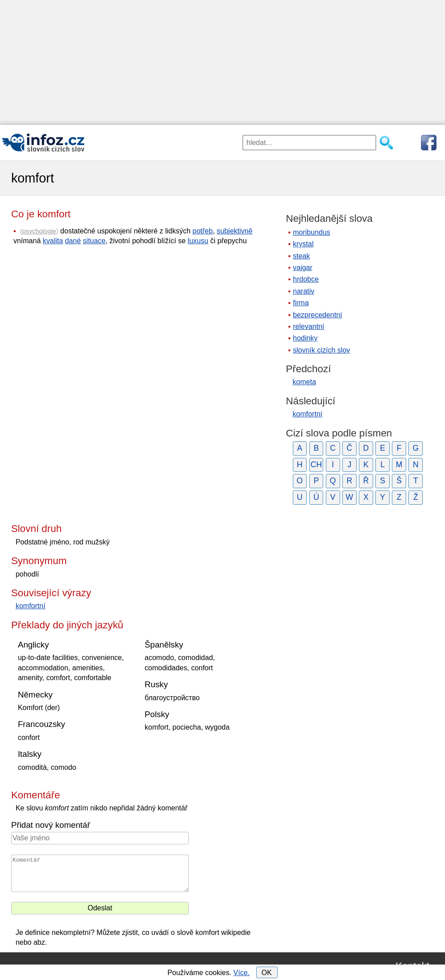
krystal (303, 244)
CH (316, 465)
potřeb (202, 231)
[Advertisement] (222, 62)
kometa (304, 382)
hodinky (305, 338)
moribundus (312, 232)
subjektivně (235, 231)
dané (73, 241)
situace (94, 241)
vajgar (303, 268)
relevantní (308, 326)
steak (301, 256)
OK (267, 973)
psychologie (39, 231)
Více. (241, 973)
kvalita (53, 241)
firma (301, 303)
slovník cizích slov (321, 350)
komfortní (31, 606)
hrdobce (306, 279)
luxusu (198, 241)
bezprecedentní (317, 315)
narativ (304, 291)
